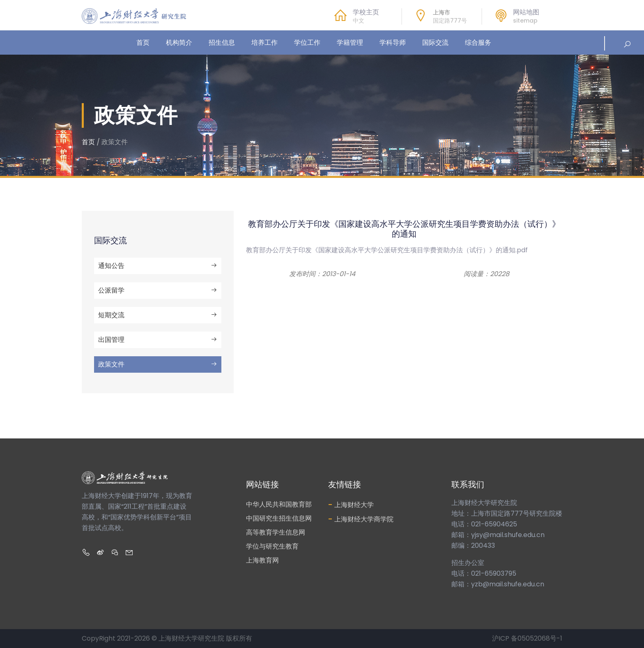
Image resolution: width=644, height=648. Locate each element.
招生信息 (222, 43)
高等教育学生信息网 (276, 532)
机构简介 (179, 43)
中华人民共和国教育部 (279, 504)
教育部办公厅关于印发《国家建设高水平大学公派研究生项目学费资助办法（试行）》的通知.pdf (387, 250)
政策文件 (158, 364)
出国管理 (158, 340)
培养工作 (264, 43)
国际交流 (435, 43)
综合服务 (478, 43)
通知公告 (158, 266)
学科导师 (393, 43)
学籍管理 (350, 43)
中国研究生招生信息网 (279, 518)
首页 (143, 43)
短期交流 (158, 315)
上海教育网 (262, 560)
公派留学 (158, 290)
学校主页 (366, 12)
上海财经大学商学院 (361, 519)
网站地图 (526, 12)
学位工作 (307, 43)
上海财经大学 (351, 504)
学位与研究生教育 (272, 546)
